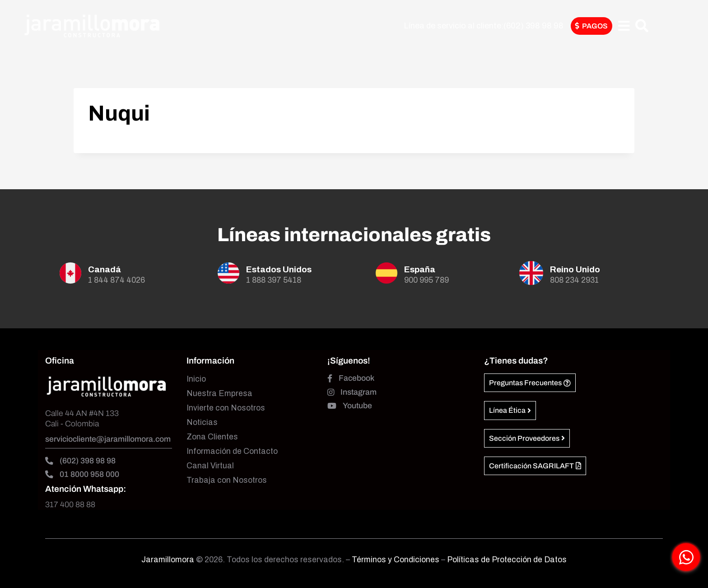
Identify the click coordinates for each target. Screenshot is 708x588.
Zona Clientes (212, 437)
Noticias (202, 422)
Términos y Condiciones (396, 560)
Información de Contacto (232, 451)
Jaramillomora (168, 560)
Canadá (105, 269)
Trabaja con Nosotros (227, 480)
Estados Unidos (279, 269)
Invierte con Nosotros (226, 408)
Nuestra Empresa (219, 394)
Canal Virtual (210, 466)
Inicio (196, 379)
